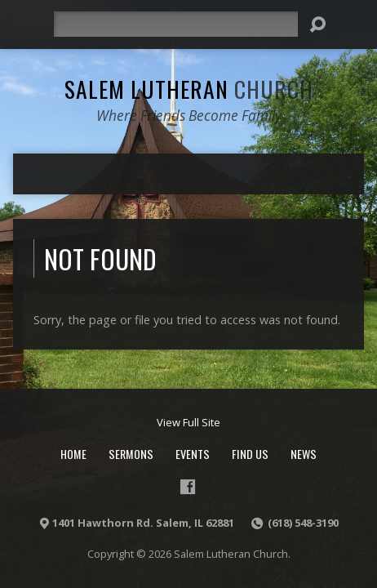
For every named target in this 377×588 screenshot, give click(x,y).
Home (73, 454)
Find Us (250, 454)
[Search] (176, 24)
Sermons (131, 454)
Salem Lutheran (189, 89)
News (304, 454)
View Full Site (188, 422)
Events (193, 454)
